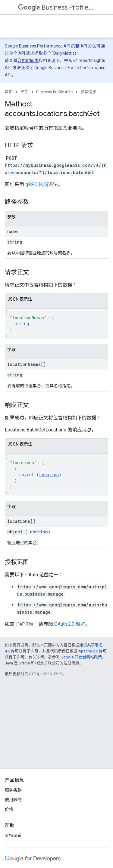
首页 (9, 92)
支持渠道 (13, 836)
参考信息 (88, 92)
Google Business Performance (34, 46)
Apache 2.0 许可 (93, 651)
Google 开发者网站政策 (81, 657)
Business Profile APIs (56, 7)
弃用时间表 (28, 60)
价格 (9, 809)
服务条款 (13, 790)
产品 (24, 92)
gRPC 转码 (37, 184)
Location (49, 475)
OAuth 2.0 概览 (70, 624)
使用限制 (13, 800)
